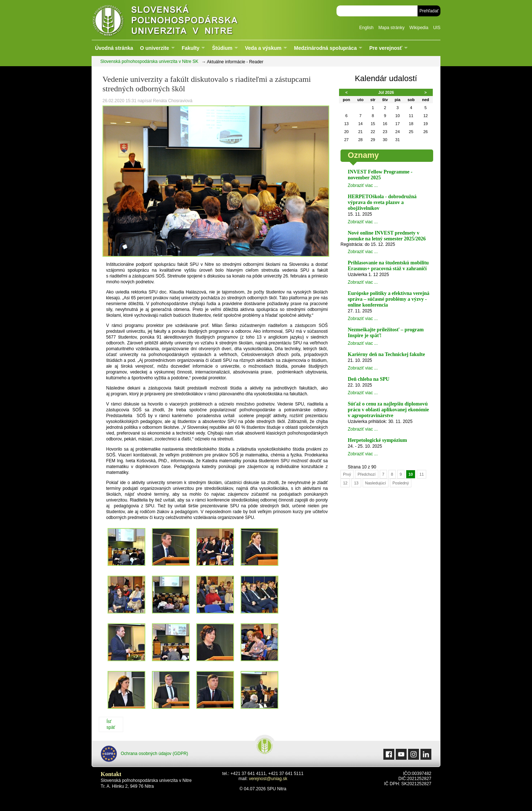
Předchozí (367, 474)
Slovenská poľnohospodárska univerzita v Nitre (181, 20)
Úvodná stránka (114, 48)
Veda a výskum (263, 48)
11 (422, 474)
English (366, 28)
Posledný (401, 483)
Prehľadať (429, 11)
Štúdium (222, 48)
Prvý (347, 474)
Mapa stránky (391, 28)
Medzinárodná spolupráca (325, 48)
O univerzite (154, 48)
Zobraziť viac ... (363, 185)
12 (345, 483)
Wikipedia (419, 28)
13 (356, 483)
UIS (437, 28)
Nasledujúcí (376, 483)
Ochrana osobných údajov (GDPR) (144, 754)
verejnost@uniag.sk (268, 779)
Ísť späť (111, 724)
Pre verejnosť (386, 48)
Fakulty (191, 48)
